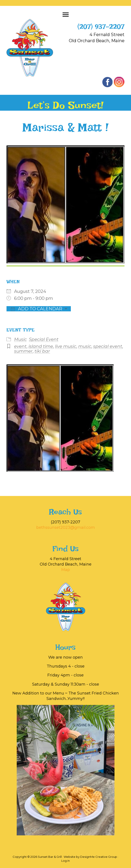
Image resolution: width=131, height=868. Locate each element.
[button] (65, 15)
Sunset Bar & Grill (34, 48)
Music (20, 339)
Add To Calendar (36, 309)
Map (66, 570)
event (20, 346)
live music (66, 346)
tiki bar (42, 351)
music (85, 346)
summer (23, 351)
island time (41, 346)
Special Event (44, 339)
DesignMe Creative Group (99, 857)
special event (108, 346)
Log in (65, 861)
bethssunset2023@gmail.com (66, 527)
